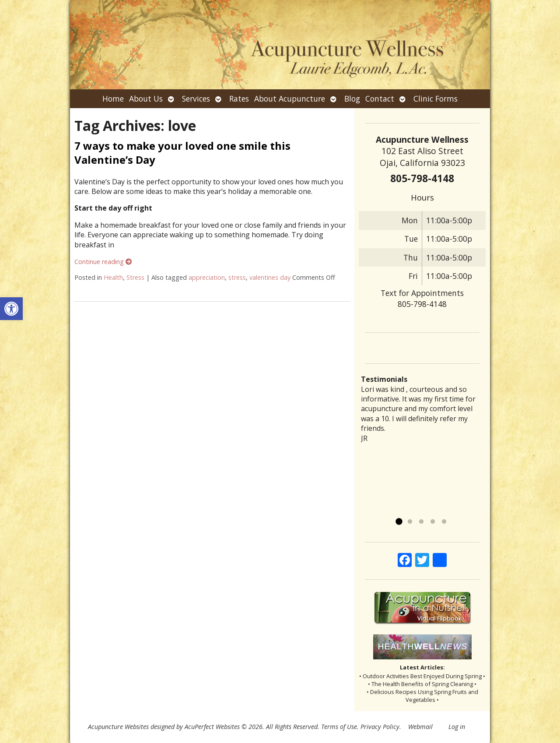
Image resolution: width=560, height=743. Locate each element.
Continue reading (103, 262)
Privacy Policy (380, 727)
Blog (352, 99)
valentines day (270, 277)
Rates (239, 99)
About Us (146, 99)
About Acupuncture (290, 99)
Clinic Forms (436, 99)
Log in (457, 727)
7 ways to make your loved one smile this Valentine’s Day (182, 152)
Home (113, 99)
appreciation (207, 277)
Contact (380, 99)
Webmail (420, 727)
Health (113, 277)
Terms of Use (339, 727)
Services (196, 99)
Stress (135, 277)
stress (237, 277)
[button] (11, 309)
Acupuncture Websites (118, 727)
